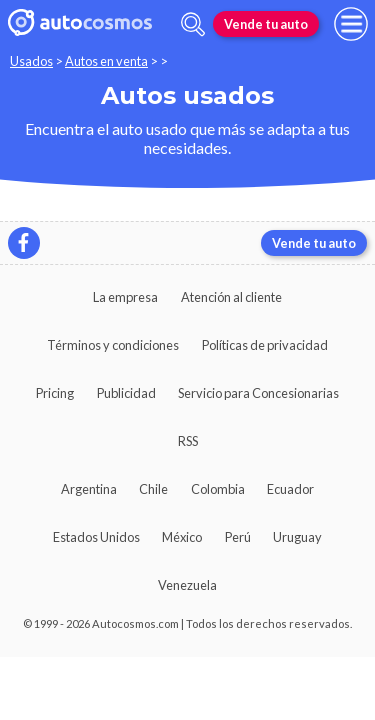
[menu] (351, 24)
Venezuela (187, 585)
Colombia (218, 489)
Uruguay (297, 537)
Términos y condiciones (113, 345)
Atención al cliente (231, 297)
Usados (31, 61)
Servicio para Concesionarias (258, 393)
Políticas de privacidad (265, 345)
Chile (153, 489)
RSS (188, 441)
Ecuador (290, 489)
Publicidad (126, 393)
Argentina (89, 489)
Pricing (55, 393)
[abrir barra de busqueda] (193, 24)
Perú (238, 537)
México (182, 537)
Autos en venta (106, 61)
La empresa (125, 297)
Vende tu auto (266, 24)
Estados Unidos (96, 537)
